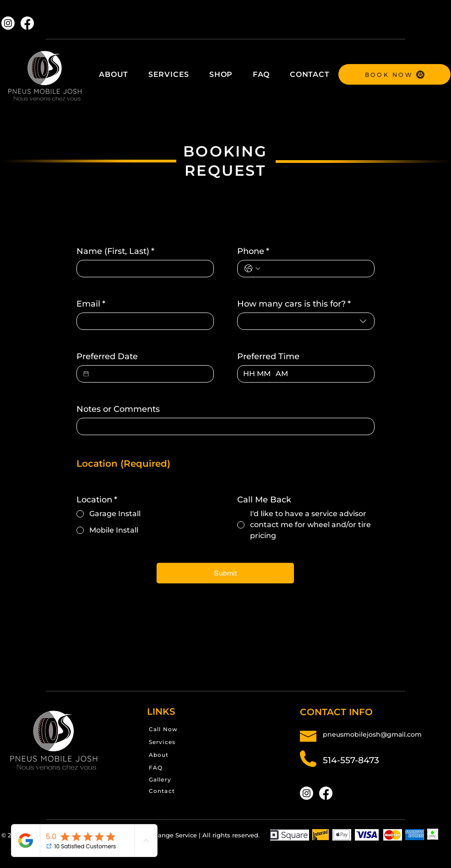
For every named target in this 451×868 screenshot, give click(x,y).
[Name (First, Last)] (142, 269)
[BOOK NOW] (394, 74)
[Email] (142, 321)
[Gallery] (180, 779)
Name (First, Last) (115, 251)
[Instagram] (8, 23)
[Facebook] (27, 23)
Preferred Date (107, 356)
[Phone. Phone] (315, 269)
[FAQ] (180, 768)
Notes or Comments (118, 409)
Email (91, 304)
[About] (180, 755)
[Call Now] (189, 729)
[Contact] (180, 791)
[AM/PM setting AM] (285, 374)
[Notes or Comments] (223, 426)
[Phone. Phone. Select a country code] (252, 269)
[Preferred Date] (86, 374)
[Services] (187, 742)
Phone (253, 251)
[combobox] (306, 321)
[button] (169, 74)
